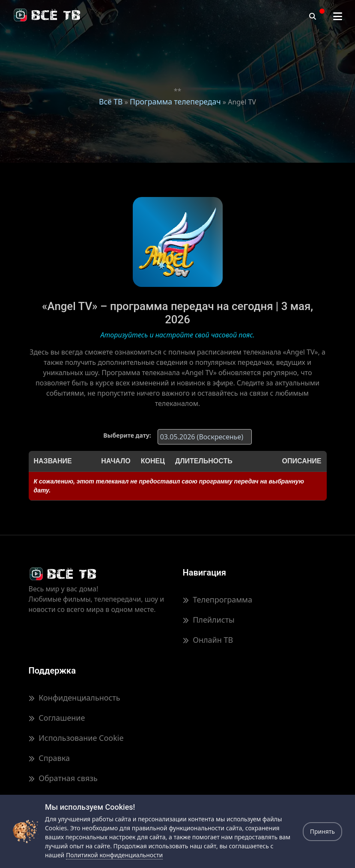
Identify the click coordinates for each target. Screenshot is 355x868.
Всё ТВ (111, 101)
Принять (322, 831)
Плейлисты (209, 620)
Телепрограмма (218, 600)
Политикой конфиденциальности (114, 855)
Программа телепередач (175, 101)
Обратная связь (63, 778)
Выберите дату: (127, 435)
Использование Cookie (76, 738)
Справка (49, 758)
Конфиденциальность (75, 698)
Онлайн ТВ (208, 640)
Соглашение (57, 718)
